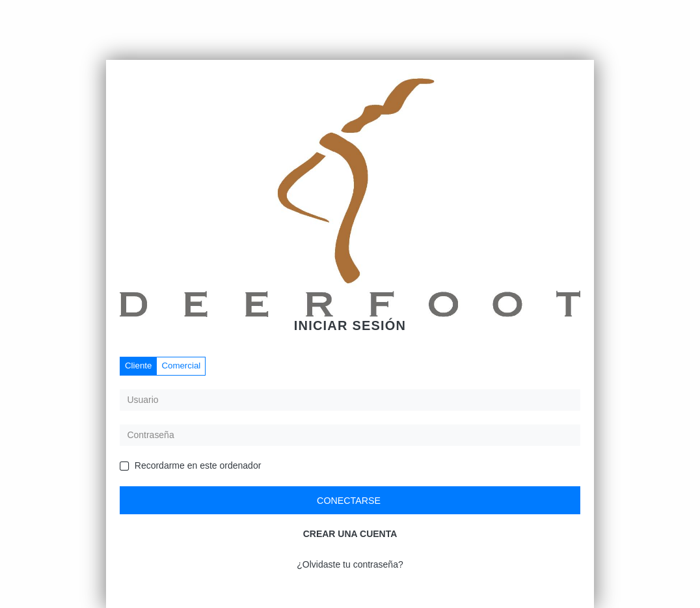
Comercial (181, 366)
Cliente (138, 366)
